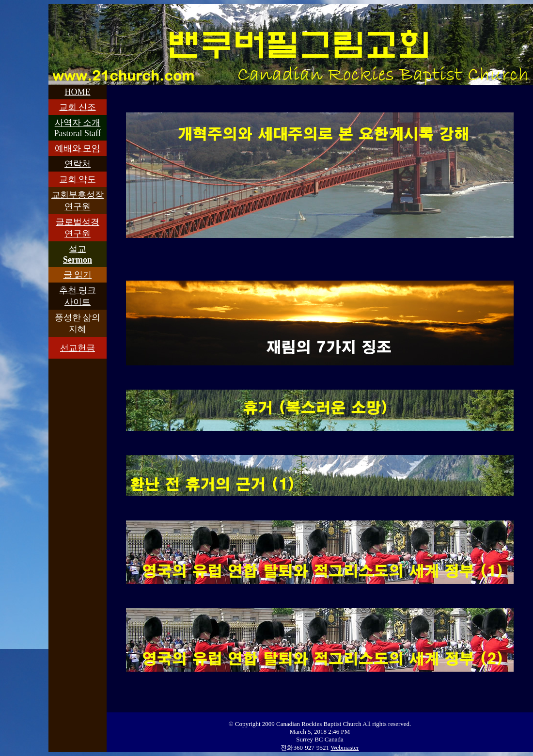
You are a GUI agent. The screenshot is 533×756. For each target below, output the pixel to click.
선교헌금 (78, 348)
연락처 (78, 164)
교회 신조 (78, 107)
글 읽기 (78, 275)
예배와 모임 (78, 148)
